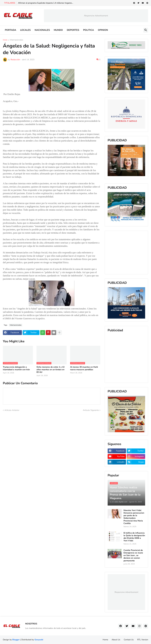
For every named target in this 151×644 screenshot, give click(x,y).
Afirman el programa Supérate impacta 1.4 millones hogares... (46, 3)
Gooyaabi (39, 640)
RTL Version (143, 640)
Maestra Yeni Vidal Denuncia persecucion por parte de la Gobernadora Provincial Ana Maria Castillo (134, 517)
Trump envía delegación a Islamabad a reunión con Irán (16, 368)
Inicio (5, 40)
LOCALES (25, 30)
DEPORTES (73, 30)
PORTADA (11, 30)
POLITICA (89, 30)
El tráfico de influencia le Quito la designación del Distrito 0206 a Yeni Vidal (134, 537)
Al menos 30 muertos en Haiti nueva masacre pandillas (84, 368)
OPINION (103, 30)
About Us (116, 640)
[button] (146, 30)
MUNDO (58, 30)
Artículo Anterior (12, 410)
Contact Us (129, 640)
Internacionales (16, 40)
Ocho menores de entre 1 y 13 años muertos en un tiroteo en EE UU (50, 370)
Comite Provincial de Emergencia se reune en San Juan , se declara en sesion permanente (133, 556)
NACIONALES (42, 30)
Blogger (16, 640)
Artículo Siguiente (91, 410)
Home (105, 640)
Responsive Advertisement (96, 16)
